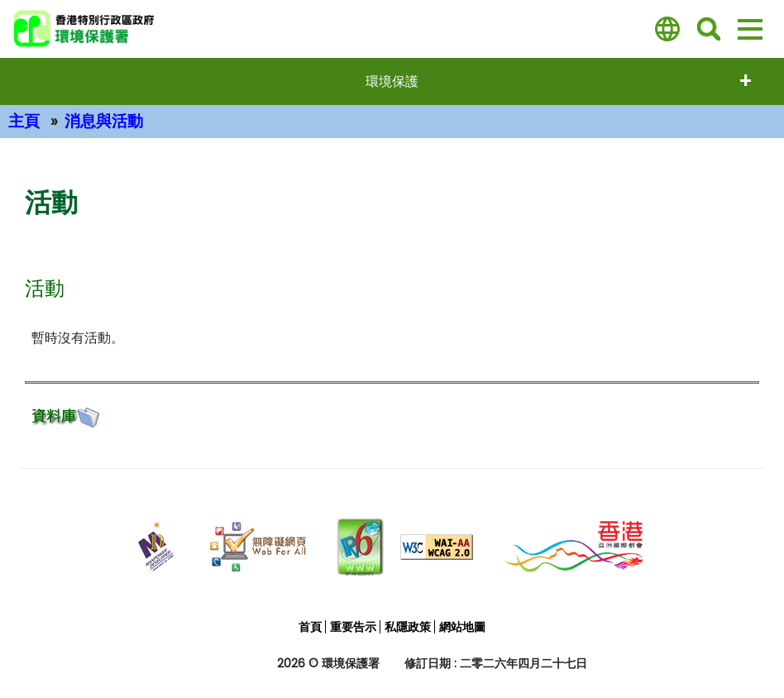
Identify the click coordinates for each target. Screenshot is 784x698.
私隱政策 (408, 627)
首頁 (310, 627)
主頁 (24, 121)
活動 (45, 288)
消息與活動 (104, 121)
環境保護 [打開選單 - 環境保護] (392, 81)
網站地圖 (462, 627)
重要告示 (353, 627)
